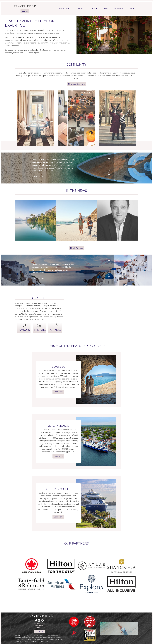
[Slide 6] (71, 604)
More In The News (76, 248)
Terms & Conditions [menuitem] (39, 624)
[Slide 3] (59, 604)
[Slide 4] (63, 604)
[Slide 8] (78, 604)
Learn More (58, 392)
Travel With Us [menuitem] (64, 8)
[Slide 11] (90, 604)
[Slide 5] (67, 604)
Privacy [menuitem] (39, 628)
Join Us (25, 11)
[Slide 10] (86, 604)
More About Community (77, 84)
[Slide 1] (52, 604)
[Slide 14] (101, 604)
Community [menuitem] (80, 8)
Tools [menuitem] (106, 8)
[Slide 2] (55, 604)
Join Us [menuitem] (94, 8)
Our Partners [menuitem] (120, 8)
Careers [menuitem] (133, 8)
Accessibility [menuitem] (39, 626)
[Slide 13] (98, 604)
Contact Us (39, 631)
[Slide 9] (82, 604)
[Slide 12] (94, 604)
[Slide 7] (75, 604)
